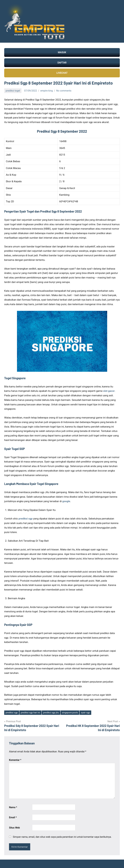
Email (13, 817)
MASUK (62, 52)
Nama (13, 807)
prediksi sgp (12, 713)
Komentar (15, 760)
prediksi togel (13, 91)
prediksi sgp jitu (51, 713)
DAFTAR (62, 63)
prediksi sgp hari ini (30, 713)
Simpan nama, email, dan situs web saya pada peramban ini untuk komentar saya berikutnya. (62, 837)
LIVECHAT (62, 73)
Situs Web (14, 828)
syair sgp (85, 713)
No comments (64, 91)
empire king (47, 91)
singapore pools (70, 713)
